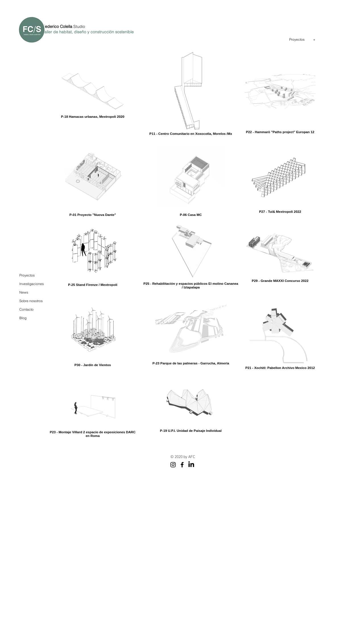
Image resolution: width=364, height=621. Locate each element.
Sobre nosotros (31, 301)
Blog (23, 318)
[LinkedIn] (191, 465)
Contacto (26, 309)
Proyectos (27, 275)
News (24, 292)
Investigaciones (32, 284)
